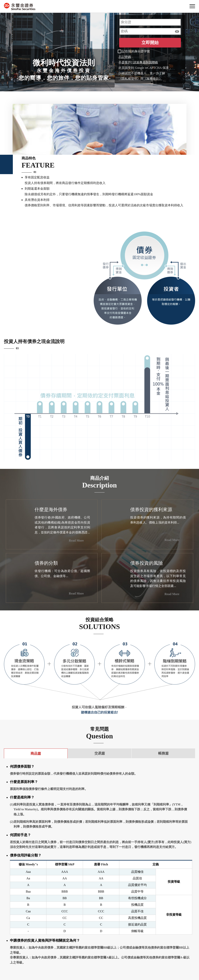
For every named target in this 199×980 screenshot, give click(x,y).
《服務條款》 (153, 79)
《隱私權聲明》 (129, 79)
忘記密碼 (125, 57)
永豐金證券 (20, 6)
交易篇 (100, 753)
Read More (79, 541)
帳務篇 (163, 753)
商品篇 (36, 754)
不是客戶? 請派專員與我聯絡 (138, 62)
